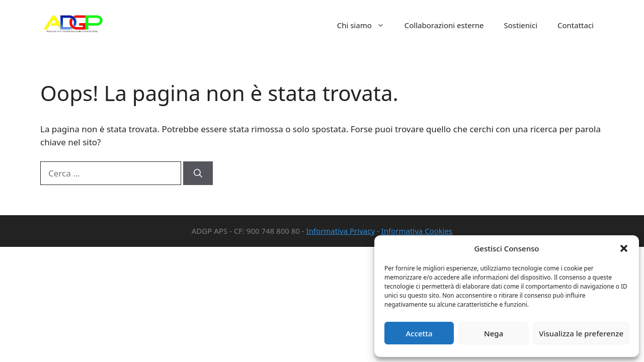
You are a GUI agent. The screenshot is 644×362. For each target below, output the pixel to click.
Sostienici (521, 25)
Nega (494, 333)
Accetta (419, 333)
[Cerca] (198, 173)
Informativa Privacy (341, 231)
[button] (624, 248)
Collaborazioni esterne (444, 25)
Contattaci (576, 25)
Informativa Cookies (417, 231)
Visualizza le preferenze (581, 333)
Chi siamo (366, 25)
